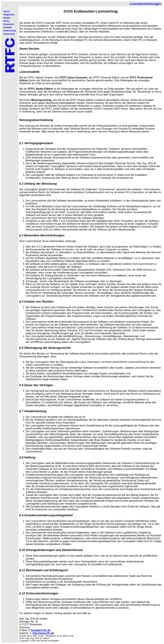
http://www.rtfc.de (43, 633)
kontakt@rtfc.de (41, 630)
